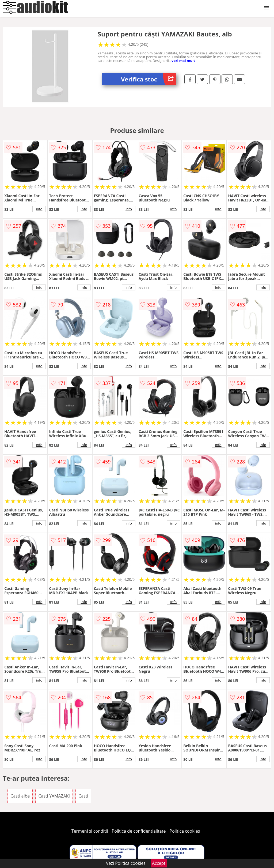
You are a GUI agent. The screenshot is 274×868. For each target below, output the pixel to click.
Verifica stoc (149, 79)
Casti (83, 796)
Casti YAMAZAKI (54, 796)
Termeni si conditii (90, 831)
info (39, 209)
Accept (159, 863)
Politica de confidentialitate (139, 831)
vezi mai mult (183, 61)
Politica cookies (185, 831)
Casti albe (20, 796)
